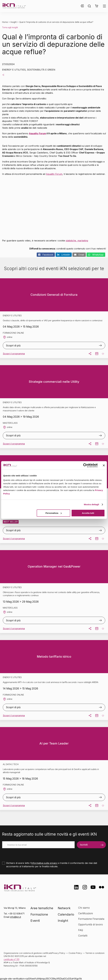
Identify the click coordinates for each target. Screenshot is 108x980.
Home (5, 22)
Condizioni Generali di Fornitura (54, 295)
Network (64, 908)
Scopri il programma (14, 354)
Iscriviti (84, 845)
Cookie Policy (75, 953)
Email (79, 255)
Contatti (83, 936)
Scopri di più (13, 346)
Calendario (66, 914)
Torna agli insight (10, 27)
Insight (14, 22)
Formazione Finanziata (91, 919)
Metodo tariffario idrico (54, 657)
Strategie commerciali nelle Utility (54, 382)
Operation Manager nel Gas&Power (54, 566)
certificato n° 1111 (11, 959)
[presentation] (23, 854)
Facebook (46, 255)
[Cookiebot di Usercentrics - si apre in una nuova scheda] (85, 465)
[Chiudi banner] (104, 465)
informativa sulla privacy (44, 863)
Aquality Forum (37, 133)
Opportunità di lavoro (90, 924)
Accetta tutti (88, 513)
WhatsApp (96, 255)
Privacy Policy (58, 953)
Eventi (35, 921)
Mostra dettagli (91, 504)
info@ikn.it (15, 917)
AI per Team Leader (54, 743)
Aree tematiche (42, 908)
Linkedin (64, 255)
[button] (97, 6)
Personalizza (54, 513)
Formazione (39, 914)
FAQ (81, 930)
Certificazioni (85, 913)
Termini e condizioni (95, 953)
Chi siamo (84, 908)
